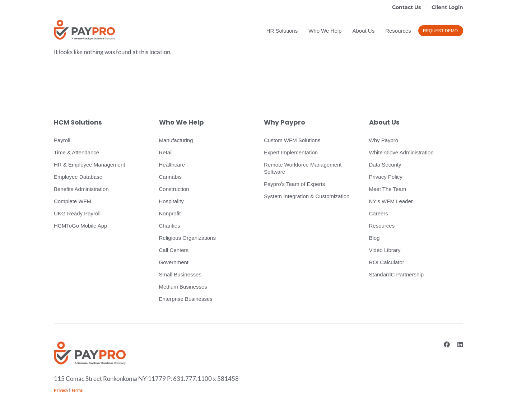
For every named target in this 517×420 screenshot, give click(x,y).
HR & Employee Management (89, 165)
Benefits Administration (81, 189)
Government (174, 262)
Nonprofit (170, 213)
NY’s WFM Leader (391, 201)
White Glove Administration (401, 152)
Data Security (385, 165)
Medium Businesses (183, 287)
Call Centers (174, 250)
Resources (398, 31)
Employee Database (78, 177)
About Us (363, 31)
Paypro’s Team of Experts (294, 184)
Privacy (61, 390)
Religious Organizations (187, 238)
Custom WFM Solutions (292, 140)
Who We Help (325, 31)
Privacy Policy (386, 177)
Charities (170, 226)
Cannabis (170, 177)
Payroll (62, 140)
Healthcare (172, 165)
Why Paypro (384, 140)
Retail (166, 152)
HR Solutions (282, 31)
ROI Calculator (387, 262)
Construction (174, 189)
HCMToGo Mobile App (80, 226)
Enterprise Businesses (186, 299)
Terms (77, 390)
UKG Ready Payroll (77, 213)
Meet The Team (388, 189)
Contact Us (406, 7)
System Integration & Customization (307, 196)
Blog (374, 238)
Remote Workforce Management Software (303, 168)
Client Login (447, 7)
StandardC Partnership (397, 274)
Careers (379, 213)
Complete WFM (73, 201)
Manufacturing (176, 140)
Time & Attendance (76, 152)
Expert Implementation (291, 152)
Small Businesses (180, 274)
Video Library (385, 250)
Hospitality (171, 201)
